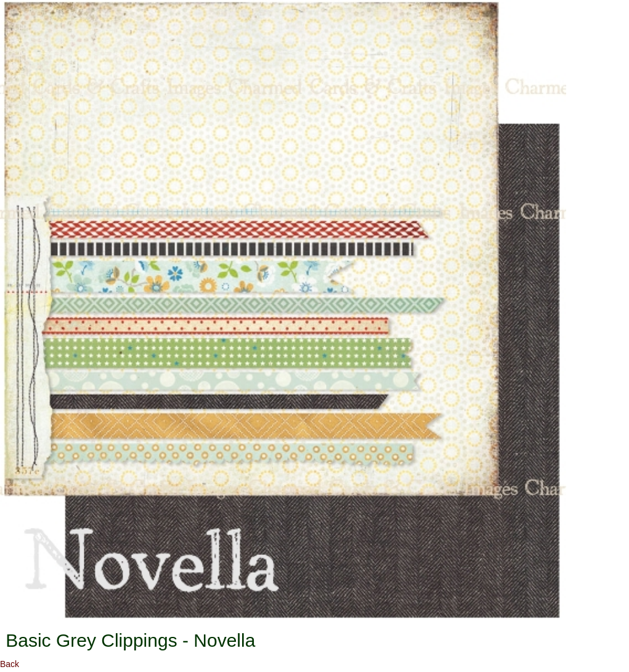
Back (10, 664)
